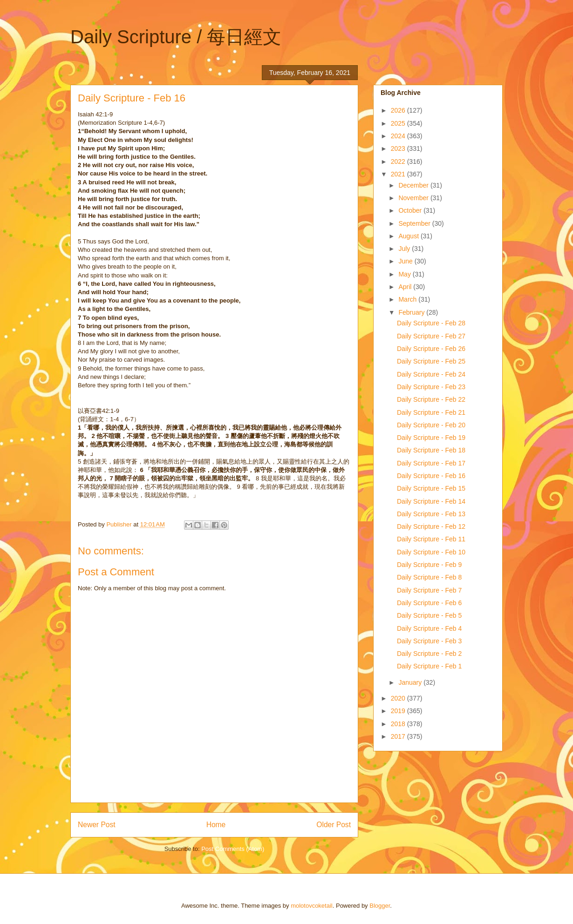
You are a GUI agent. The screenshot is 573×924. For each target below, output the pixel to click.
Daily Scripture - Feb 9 (429, 565)
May (405, 274)
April (406, 287)
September (415, 223)
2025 (399, 123)
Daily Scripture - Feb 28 (431, 323)
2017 (399, 736)
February (412, 312)
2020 (399, 698)
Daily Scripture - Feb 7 (429, 590)
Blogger (380, 906)
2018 (399, 724)
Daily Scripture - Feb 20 (431, 425)
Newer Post (97, 825)
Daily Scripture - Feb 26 (431, 349)
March (408, 299)
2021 (399, 174)
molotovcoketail (312, 906)
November (414, 198)
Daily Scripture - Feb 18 (431, 450)
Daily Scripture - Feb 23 (431, 387)
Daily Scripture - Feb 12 (431, 526)
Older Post (334, 825)
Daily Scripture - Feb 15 (431, 488)
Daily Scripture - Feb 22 (431, 399)
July (405, 249)
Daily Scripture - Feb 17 (431, 463)
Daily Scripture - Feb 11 (431, 539)
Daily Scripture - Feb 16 (431, 476)
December (414, 185)
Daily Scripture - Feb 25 (431, 361)
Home (216, 825)
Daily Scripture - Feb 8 (429, 577)
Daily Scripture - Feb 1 (429, 666)
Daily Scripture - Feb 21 (431, 412)
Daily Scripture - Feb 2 (429, 654)
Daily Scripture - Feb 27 (431, 336)
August (409, 236)
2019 (399, 711)
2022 (399, 162)
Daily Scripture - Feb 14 (431, 501)
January (411, 682)
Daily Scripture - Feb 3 (429, 641)
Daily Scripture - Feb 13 (431, 514)
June (406, 261)
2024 (399, 136)
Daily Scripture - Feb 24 (431, 374)
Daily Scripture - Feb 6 (429, 603)
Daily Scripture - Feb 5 (429, 615)
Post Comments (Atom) (233, 849)
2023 (399, 148)
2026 (399, 110)
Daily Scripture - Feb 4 (429, 628)
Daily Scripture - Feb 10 (431, 552)
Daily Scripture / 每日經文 (176, 37)
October (411, 210)
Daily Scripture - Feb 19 (431, 438)
